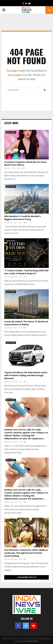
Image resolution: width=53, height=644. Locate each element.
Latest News (11, 123)
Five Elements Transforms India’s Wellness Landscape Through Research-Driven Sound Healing (26, 553)
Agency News (11, 132)
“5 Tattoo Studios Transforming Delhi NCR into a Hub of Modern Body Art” (26, 272)
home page (14, 75)
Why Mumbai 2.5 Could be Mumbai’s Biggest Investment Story (22, 218)
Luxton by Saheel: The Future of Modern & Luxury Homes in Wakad (26, 323)
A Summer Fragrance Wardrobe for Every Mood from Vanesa (25, 164)
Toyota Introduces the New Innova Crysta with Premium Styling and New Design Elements (26, 375)
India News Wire (32, 641)
